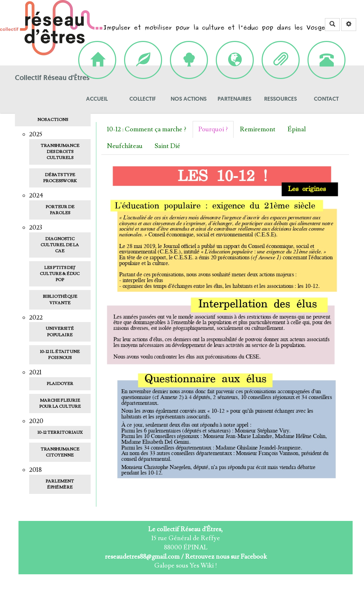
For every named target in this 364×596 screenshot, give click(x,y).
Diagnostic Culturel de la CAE (60, 245)
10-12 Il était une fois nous (60, 355)
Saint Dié (167, 146)
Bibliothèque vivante (60, 300)
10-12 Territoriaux (60, 433)
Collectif (143, 49)
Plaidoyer (60, 384)
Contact (326, 49)
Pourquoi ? (213, 129)
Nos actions (189, 49)
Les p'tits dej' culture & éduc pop (60, 274)
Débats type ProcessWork (60, 178)
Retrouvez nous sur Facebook (226, 557)
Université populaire (60, 332)
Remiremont (258, 129)
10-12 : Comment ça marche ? (147, 129)
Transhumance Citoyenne (60, 452)
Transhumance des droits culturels (60, 152)
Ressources (281, 49)
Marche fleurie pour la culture (60, 404)
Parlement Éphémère (60, 484)
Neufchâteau (125, 146)
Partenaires (235, 49)
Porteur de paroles (60, 210)
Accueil (97, 49)
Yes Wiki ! (203, 566)
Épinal (297, 129)
